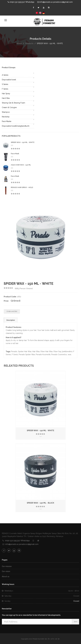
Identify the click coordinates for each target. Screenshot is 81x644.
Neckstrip (6, 117)
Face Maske (7, 121)
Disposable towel (9, 80)
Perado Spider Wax (27, 354)
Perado (14, 351)
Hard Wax (6, 98)
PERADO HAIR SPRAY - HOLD (22, 187)
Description (11, 320)
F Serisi (15, 354)
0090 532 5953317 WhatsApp (21, 2)
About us (6, 577)
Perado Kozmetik (43, 354)
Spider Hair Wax (25, 351)
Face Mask (15, 154)
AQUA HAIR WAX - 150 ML (21, 165)
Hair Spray (6, 94)
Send (76, 622)
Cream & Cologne (9, 107)
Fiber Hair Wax (47, 351)
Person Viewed (24, 289)
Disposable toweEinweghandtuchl (16, 126)
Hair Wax (36, 351)
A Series (5, 75)
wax (69, 354)
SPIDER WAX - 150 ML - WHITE (23, 142)
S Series (5, 84)
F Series (5, 89)
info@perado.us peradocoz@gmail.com (55, 2)
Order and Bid (12, 311)
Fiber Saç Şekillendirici (63, 351)
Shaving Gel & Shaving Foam (13, 103)
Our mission (7, 566)
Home (19, 43)
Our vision (6, 571)
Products (29, 43)
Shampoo (6, 112)
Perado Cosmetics (59, 354)
